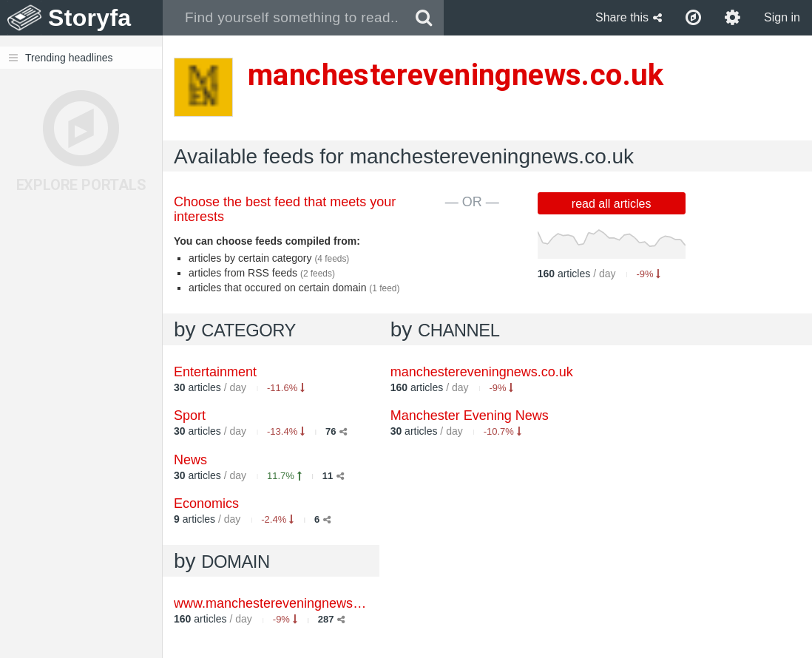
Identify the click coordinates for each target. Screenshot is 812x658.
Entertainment (215, 372)
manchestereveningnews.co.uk (482, 372)
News (190, 460)
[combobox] (284, 18)
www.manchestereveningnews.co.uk (281, 603)
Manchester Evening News (470, 416)
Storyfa (90, 18)
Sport (190, 416)
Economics (206, 503)
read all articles (612, 204)
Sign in (782, 17)
